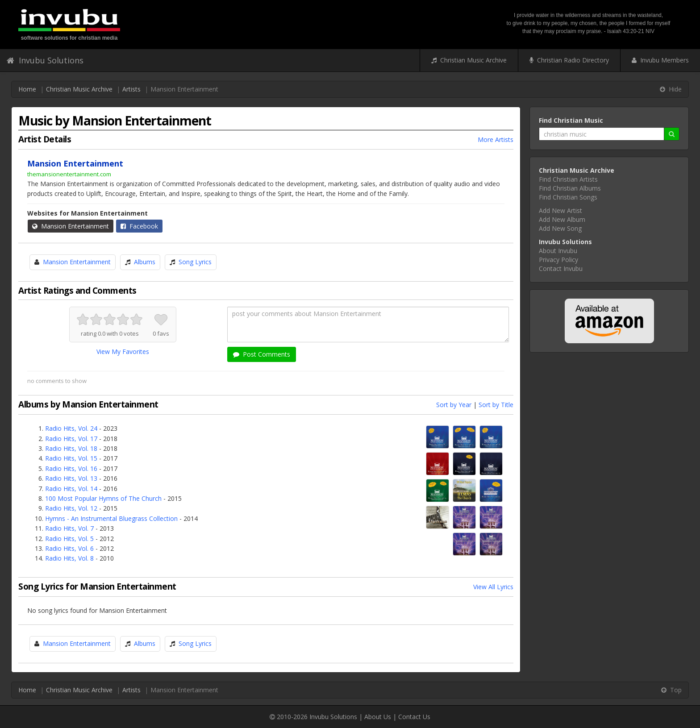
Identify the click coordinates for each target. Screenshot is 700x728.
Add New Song (560, 228)
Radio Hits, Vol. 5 (69, 539)
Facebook (139, 226)
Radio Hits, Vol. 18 (71, 448)
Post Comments (262, 354)
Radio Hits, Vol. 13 (71, 478)
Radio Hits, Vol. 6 (69, 548)
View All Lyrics (493, 587)
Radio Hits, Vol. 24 (71, 428)
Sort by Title (496, 405)
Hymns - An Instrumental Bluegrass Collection (111, 518)
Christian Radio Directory (569, 60)
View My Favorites (123, 352)
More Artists (496, 139)
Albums (145, 262)
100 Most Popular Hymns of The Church (103, 498)
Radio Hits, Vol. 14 (71, 489)
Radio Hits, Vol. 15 (71, 458)
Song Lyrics (195, 262)
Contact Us (414, 717)
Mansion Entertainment (71, 226)
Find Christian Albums (570, 188)
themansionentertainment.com (69, 174)
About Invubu (558, 251)
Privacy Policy (558, 260)
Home (27, 89)
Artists (131, 89)
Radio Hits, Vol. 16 (71, 468)
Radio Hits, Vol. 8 (69, 558)
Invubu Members (660, 60)
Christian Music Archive (469, 60)
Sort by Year (454, 405)
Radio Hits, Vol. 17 (71, 439)
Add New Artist (560, 210)
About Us (378, 717)
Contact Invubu (561, 268)
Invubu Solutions (45, 60)
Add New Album (562, 219)
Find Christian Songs (568, 197)
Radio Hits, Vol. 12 (71, 508)
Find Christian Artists (568, 179)
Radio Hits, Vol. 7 (69, 528)
